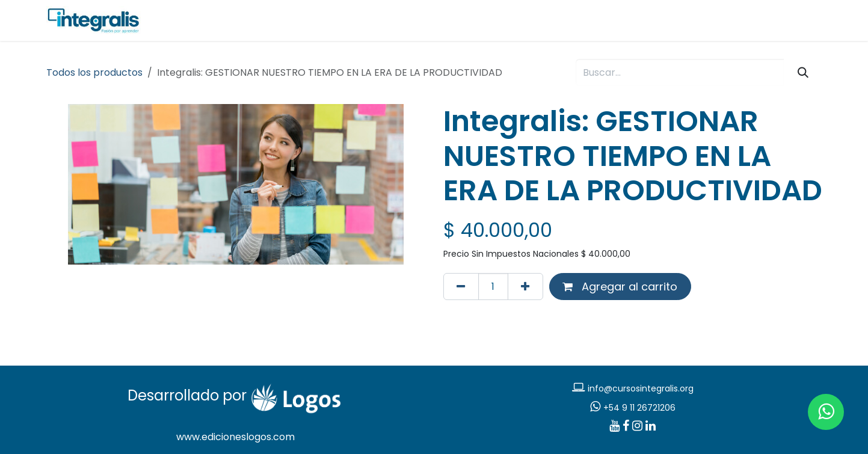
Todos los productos (94, 72)
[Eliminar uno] (461, 287)
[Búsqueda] (803, 72)
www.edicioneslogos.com (235, 437)
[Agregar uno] (525, 287)
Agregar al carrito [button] (620, 287)
